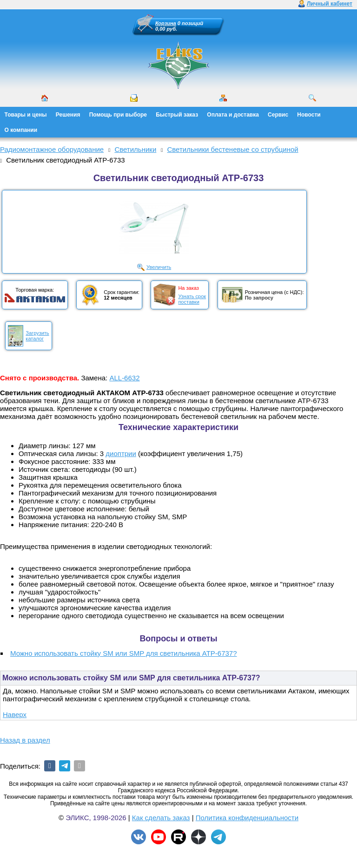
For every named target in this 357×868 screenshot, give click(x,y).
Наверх (15, 715)
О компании (21, 130)
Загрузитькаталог (37, 336)
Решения (68, 115)
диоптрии (121, 454)
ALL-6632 (124, 378)
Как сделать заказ (161, 818)
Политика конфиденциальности (247, 818)
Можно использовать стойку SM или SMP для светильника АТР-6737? (124, 653)
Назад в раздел (25, 740)
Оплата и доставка (233, 115)
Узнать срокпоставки (192, 299)
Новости (309, 115)
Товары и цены (26, 115)
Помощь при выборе (118, 115)
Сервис (278, 115)
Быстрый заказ (177, 115)
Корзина (166, 23)
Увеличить (159, 267)
